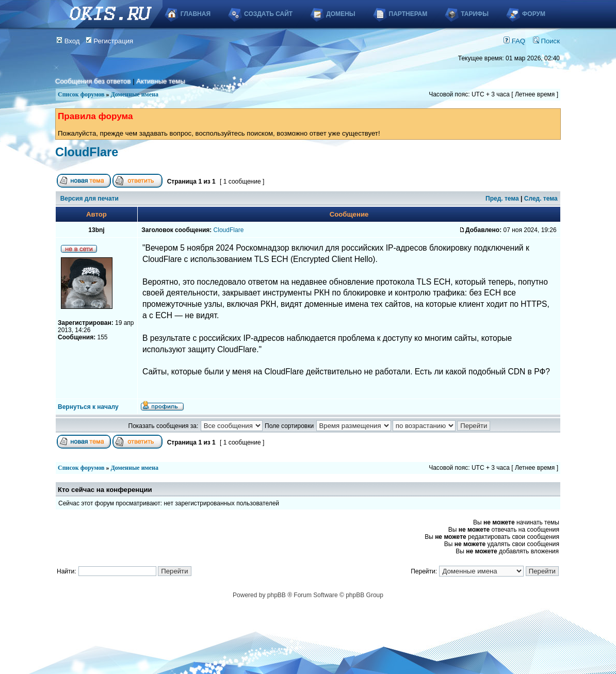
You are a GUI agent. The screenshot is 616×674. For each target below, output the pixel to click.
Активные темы (161, 81)
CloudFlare (87, 152)
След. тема (541, 199)
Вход (68, 41)
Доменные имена (135, 94)
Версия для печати (90, 199)
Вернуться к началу (88, 407)
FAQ (514, 41)
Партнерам (408, 14)
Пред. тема (502, 199)
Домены (341, 14)
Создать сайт (268, 14)
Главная (196, 14)
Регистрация (110, 41)
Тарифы (475, 14)
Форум (534, 14)
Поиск (546, 41)
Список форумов (81, 94)
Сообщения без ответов (93, 81)
